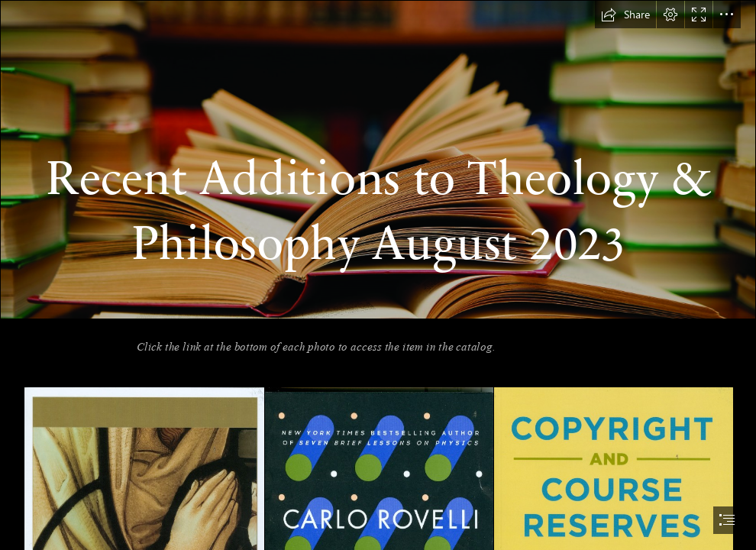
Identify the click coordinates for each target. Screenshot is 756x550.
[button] (625, 15)
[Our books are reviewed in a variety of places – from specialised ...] (378, 160)
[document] (378, 275)
